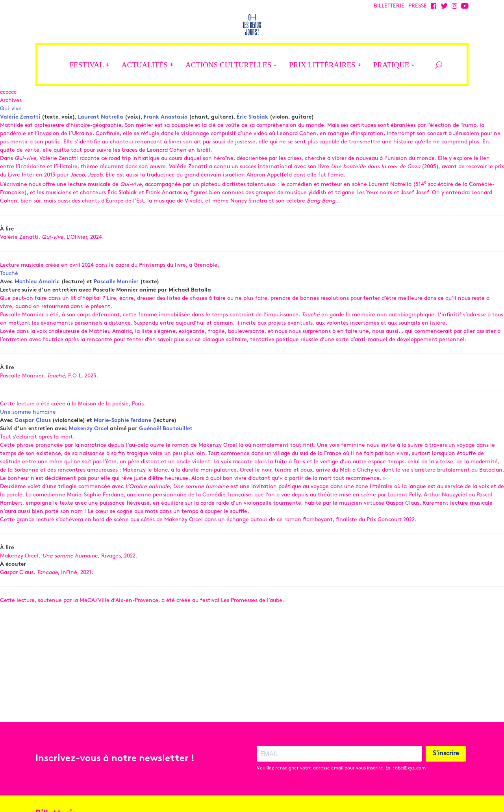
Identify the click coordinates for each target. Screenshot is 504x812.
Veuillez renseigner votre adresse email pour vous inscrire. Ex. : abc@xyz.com (341, 784)
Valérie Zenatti (20, 147)
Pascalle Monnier (116, 312)
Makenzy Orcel (89, 459)
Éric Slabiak (252, 147)
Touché (9, 304)
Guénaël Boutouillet (166, 459)
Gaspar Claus (33, 451)
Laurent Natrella (101, 147)
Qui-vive (11, 139)
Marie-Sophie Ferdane (122, 451)
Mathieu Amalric (37, 312)
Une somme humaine (28, 442)
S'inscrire (446, 769)
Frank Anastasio (166, 147)
